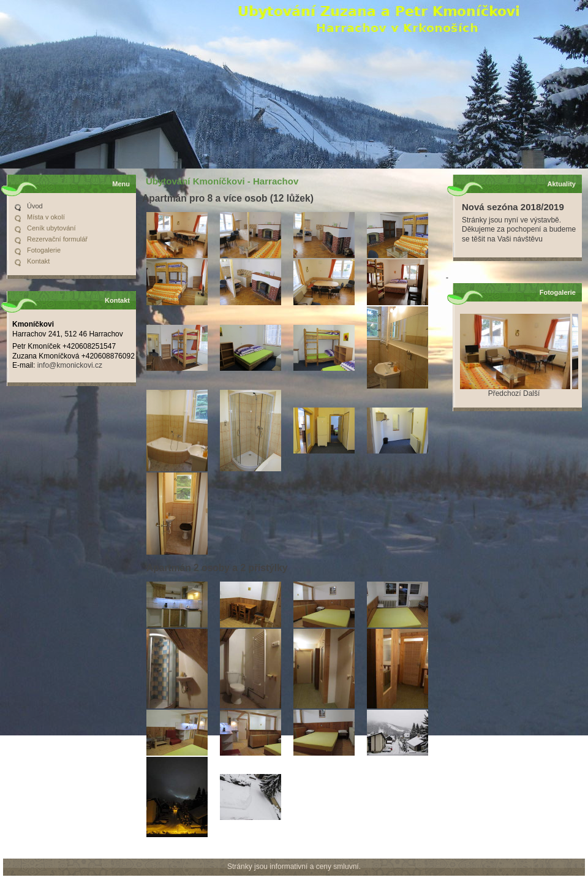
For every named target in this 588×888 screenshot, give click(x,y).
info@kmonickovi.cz (70, 365)
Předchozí (505, 393)
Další (531, 393)
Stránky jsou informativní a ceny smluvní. (294, 867)
